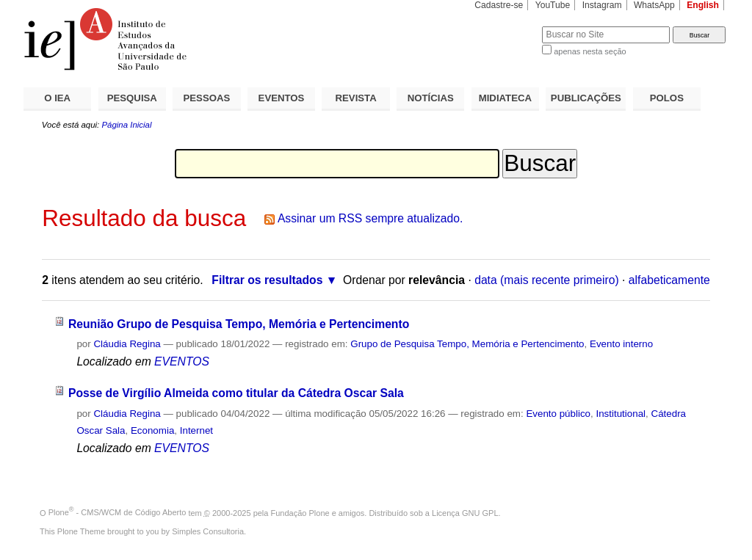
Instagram (602, 5)
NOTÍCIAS (431, 98)
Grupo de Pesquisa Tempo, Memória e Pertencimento (467, 344)
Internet (196, 430)
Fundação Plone (300, 512)
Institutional (621, 414)
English (703, 5)
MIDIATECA (505, 98)
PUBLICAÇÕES (586, 98)
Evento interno (621, 344)
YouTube (553, 5)
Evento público (558, 414)
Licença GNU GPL (465, 512)
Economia (152, 430)
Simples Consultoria (208, 531)
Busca (506, 26)
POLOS (667, 98)
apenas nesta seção (590, 51)
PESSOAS (207, 98)
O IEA (57, 98)
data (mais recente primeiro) (547, 280)
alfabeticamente (669, 280)
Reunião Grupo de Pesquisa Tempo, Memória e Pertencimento (239, 324)
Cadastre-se (499, 5)
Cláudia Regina (127, 344)
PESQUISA (132, 98)
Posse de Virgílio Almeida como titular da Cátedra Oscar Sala (236, 393)
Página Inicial (126, 125)
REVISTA (356, 98)
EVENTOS (282, 98)
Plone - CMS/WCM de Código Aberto (117, 512)
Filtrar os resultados (267, 280)
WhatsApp (654, 5)
